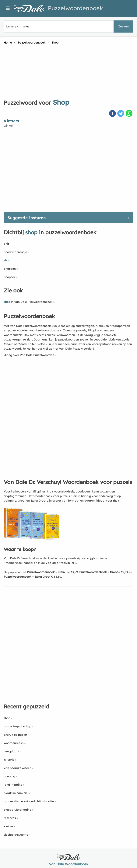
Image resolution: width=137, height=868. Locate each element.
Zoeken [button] (123, 26)
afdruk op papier (15, 735)
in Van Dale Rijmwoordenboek (28, 302)
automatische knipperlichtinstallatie (29, 801)
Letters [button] (11, 26)
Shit (6, 244)
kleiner (9, 826)
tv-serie (9, 760)
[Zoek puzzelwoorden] (43, 26)
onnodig (9, 776)
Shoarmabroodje (15, 252)
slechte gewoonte (16, 835)
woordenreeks (14, 743)
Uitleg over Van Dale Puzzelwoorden (29, 355)
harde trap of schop (17, 726)
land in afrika (13, 785)
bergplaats (11, 751)
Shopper (9, 277)
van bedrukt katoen (18, 768)
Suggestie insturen (27, 218)
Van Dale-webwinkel (60, 563)
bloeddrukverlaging (18, 810)
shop (7, 718)
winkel (8, 126)
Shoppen (10, 269)
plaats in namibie (16, 793)
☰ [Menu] (8, 8)
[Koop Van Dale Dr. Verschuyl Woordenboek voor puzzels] (32, 539)
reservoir (10, 818)
